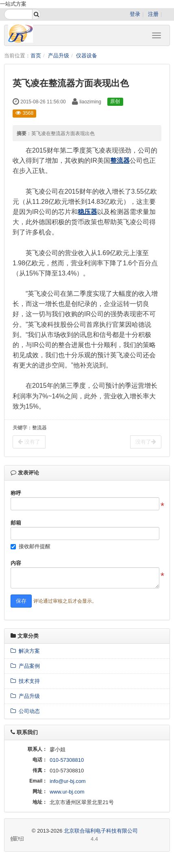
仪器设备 (87, 56)
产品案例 (25, 666)
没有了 (29, 442)
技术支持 (25, 681)
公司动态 (25, 711)
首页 (36, 56)
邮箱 (16, 523)
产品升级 (59, 56)
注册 (153, 14)
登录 (135, 14)
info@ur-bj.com (67, 781)
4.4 (54, 840)
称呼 (16, 493)
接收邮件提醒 (35, 546)
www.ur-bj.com (67, 792)
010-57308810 (67, 760)
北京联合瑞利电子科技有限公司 (101, 831)
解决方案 (25, 651)
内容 (16, 563)
